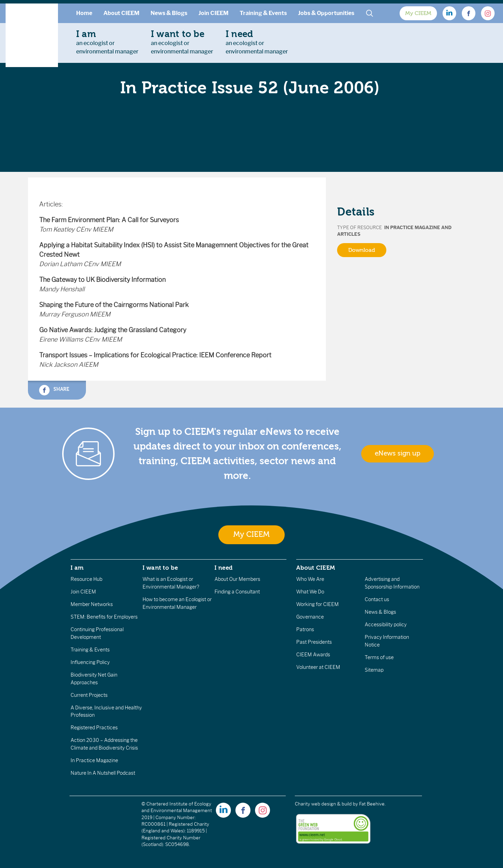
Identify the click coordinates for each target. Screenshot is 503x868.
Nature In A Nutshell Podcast (103, 773)
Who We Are (310, 579)
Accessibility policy (386, 625)
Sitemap (374, 670)
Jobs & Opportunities (326, 13)
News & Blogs (169, 13)
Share (54, 390)
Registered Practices (94, 728)
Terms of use (379, 657)
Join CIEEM (213, 13)
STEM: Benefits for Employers (104, 617)
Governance (310, 617)
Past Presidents (314, 642)
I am (77, 568)
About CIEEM (121, 13)
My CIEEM (418, 13)
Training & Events (263, 13)
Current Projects (89, 695)
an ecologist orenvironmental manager (107, 42)
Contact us (377, 599)
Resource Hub (86, 579)
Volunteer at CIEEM (318, 667)
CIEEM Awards (313, 655)
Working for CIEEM (318, 604)
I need (224, 568)
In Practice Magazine (94, 760)
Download (362, 250)
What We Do (310, 592)
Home (84, 13)
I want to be (160, 568)
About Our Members (237, 579)
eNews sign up (398, 453)
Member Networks (92, 604)
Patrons (305, 629)
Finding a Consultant (237, 592)
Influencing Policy (90, 662)
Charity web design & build (323, 804)
